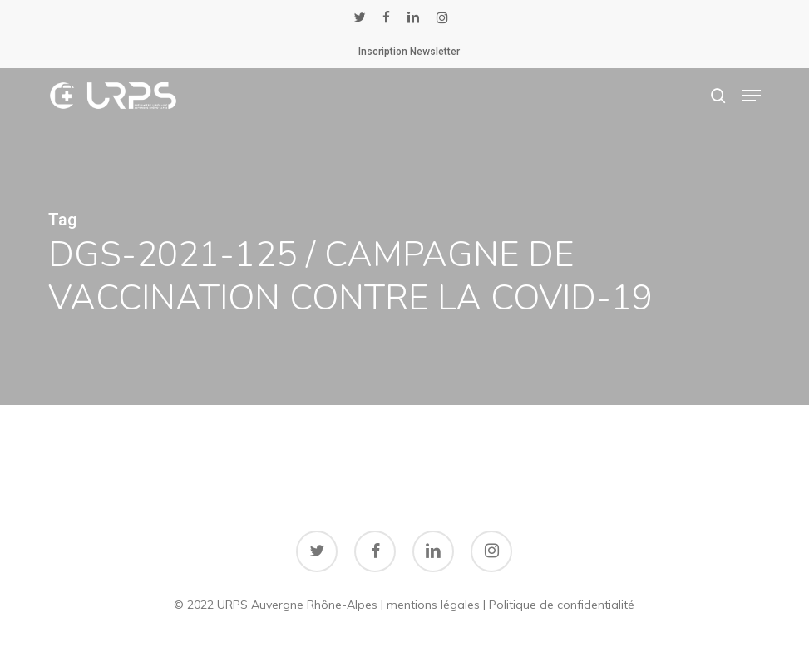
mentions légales (433, 605)
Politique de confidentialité (562, 605)
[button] (752, 96)
